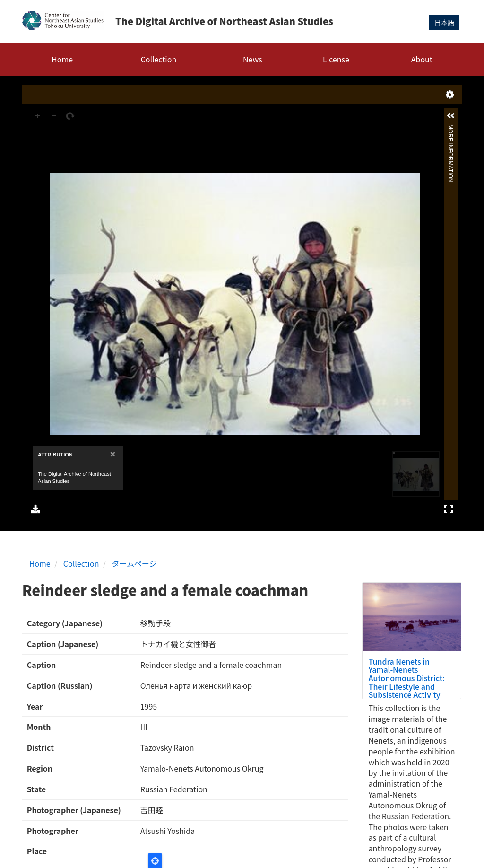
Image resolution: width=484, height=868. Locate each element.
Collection (159, 59)
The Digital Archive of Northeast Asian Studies (224, 21)
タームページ (134, 563)
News (253, 59)
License (336, 59)
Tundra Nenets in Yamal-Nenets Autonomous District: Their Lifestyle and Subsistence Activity (407, 678)
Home (62, 59)
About (422, 59)
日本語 (444, 22)
